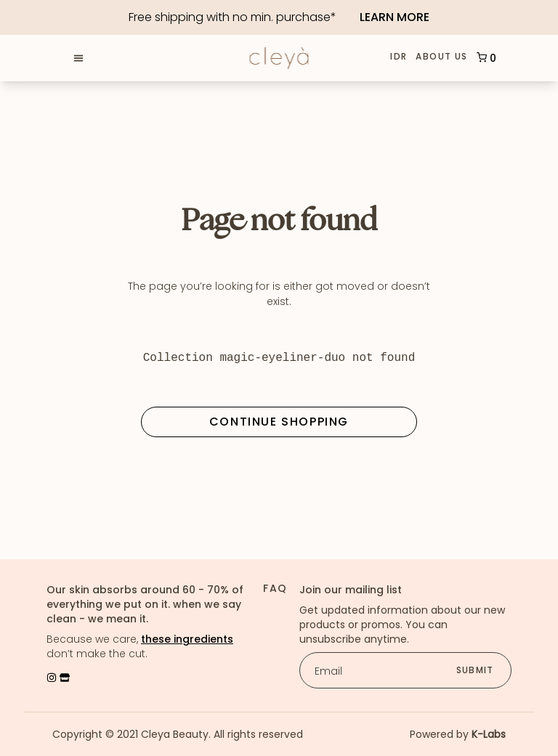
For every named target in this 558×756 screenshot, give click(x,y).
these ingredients (187, 639)
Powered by (458, 734)
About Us (441, 57)
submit (475, 670)
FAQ (275, 588)
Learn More (395, 17)
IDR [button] (399, 57)
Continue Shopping (279, 422)
